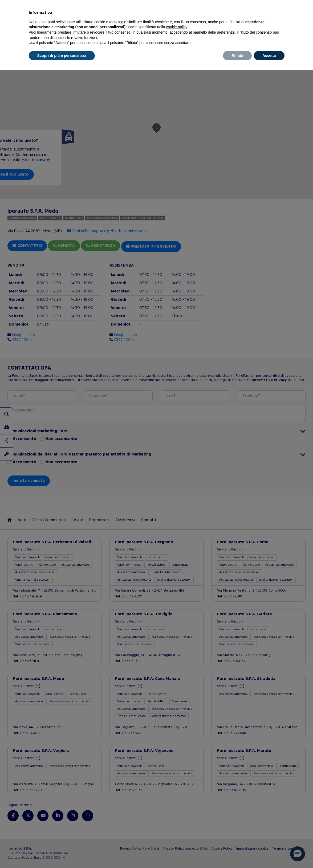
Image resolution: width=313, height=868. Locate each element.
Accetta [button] (269, 56)
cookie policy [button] (176, 27)
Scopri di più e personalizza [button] (62, 56)
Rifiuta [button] (237, 56)
